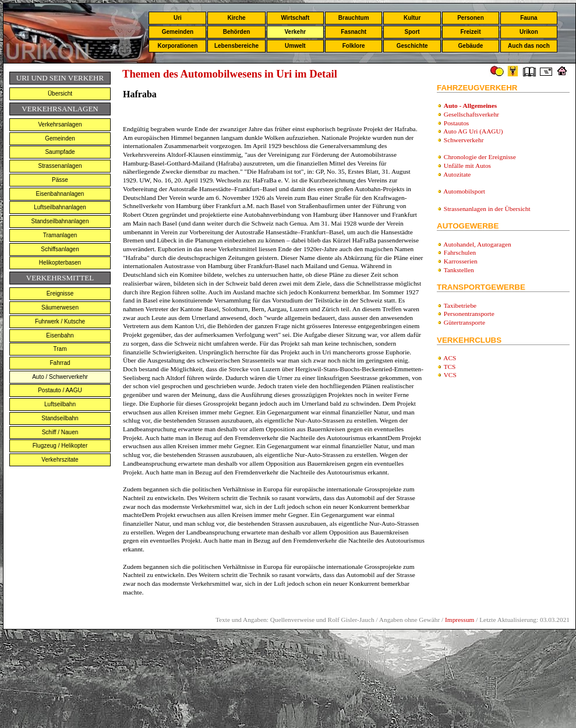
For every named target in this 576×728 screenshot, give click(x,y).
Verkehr (295, 32)
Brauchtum (354, 18)
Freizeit (470, 32)
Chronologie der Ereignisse (480, 157)
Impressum (460, 620)
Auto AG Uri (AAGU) (473, 131)
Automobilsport (464, 191)
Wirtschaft (295, 18)
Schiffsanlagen (60, 249)
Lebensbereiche (236, 46)
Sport (412, 32)
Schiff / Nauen (60, 432)
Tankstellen (459, 270)
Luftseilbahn (60, 404)
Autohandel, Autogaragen (477, 244)
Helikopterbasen (60, 263)
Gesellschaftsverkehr (471, 114)
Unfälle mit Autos (467, 166)
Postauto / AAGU (60, 390)
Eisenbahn (60, 335)
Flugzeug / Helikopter (60, 446)
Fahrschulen (460, 252)
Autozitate (457, 174)
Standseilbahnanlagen (60, 221)
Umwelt (295, 46)
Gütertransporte (464, 322)
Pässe (60, 180)
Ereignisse (60, 293)
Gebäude (471, 46)
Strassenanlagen (60, 166)
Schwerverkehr (464, 140)
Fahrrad (60, 363)
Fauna (529, 18)
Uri (178, 18)
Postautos (456, 123)
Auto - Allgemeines (470, 105)
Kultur (412, 18)
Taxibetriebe (460, 305)
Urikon (529, 32)
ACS (450, 358)
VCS (450, 375)
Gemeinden (178, 32)
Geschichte (412, 46)
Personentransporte (469, 314)
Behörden (237, 32)
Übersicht (60, 94)
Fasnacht (354, 32)
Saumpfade (60, 152)
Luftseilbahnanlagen (60, 207)
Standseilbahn (60, 418)
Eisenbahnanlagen (60, 194)
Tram (60, 349)
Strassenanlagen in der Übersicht (487, 209)
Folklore (354, 46)
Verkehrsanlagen (60, 124)
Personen (471, 18)
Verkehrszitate (60, 460)
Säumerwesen (60, 307)
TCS (450, 367)
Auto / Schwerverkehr (60, 377)
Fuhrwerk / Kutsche (60, 321)
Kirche (236, 18)
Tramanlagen (60, 235)
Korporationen (177, 46)
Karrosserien (461, 261)
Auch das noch (529, 46)
